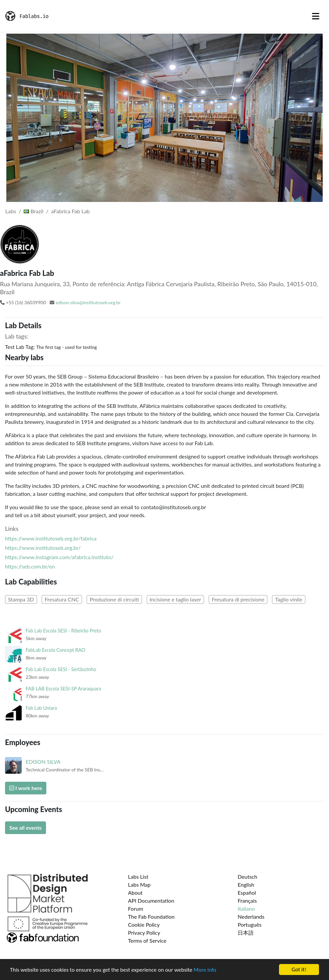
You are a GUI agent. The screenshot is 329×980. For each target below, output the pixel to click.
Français (247, 901)
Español (247, 893)
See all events (25, 828)
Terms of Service (147, 941)
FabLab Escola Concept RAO (55, 650)
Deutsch (247, 877)
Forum (135, 909)
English (246, 885)
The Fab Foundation (151, 917)
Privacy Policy (144, 933)
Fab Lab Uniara (41, 708)
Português (249, 925)
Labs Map (139, 885)
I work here (26, 788)
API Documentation (151, 901)
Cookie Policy (144, 925)
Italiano (246, 909)
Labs (11, 211)
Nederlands (251, 917)
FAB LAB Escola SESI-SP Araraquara (63, 689)
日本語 (246, 933)
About (135, 893)
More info (205, 971)
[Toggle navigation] (316, 16)
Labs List (138, 877)
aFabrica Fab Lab (70, 211)
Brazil (33, 211)
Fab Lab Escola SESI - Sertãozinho (61, 669)
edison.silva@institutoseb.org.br (88, 302)
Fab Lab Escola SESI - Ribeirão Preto (63, 631)
